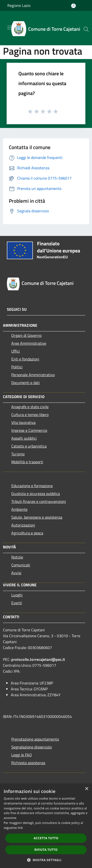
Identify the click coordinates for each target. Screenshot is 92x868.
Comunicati (21, 565)
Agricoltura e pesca (27, 533)
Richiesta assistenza (28, 763)
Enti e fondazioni (25, 359)
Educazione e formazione (32, 486)
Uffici (16, 351)
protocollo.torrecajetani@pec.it (38, 659)
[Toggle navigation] (10, 28)
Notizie (17, 557)
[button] (46, 860)
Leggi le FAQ (22, 755)
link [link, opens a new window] (20, 828)
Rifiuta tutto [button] (46, 850)
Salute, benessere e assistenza (37, 517)
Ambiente (19, 509)
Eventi (17, 603)
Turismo (18, 454)
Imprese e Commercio (29, 430)
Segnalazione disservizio (32, 747)
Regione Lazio (19, 5)
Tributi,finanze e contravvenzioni (39, 501)
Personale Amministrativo (33, 375)
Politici (17, 367)
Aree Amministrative (29, 343)
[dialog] (46, 826)
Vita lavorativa (23, 422)
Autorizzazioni (23, 525)
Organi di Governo (26, 335)
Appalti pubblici (24, 438)
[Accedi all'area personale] (73, 6)
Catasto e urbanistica (29, 446)
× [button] (86, 789)
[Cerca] (86, 29)
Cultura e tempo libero (30, 415)
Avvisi (16, 573)
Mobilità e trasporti (27, 462)
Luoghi (17, 595)
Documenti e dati (26, 383)
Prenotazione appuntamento (35, 739)
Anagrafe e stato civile (30, 407)
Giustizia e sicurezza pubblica (36, 494)
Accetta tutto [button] (46, 838)
